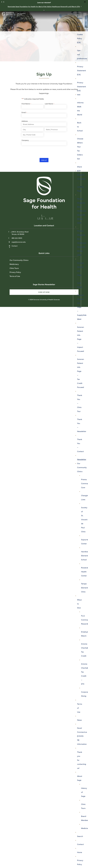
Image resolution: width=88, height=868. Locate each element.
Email (24, 112)
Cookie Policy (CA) (80, 38)
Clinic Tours (14, 268)
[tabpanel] (44, 36)
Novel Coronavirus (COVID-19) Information (82, 736)
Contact (80, 844)
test (79, 94)
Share (80, 167)
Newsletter (82, 459)
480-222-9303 (17, 238)
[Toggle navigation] (84, 14)
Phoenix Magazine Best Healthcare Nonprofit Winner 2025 (82, 211)
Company (25, 140)
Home (80, 852)
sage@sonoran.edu (19, 242)
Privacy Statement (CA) (82, 70)
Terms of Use (15, 276)
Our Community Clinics (82, 467)
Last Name (49, 104)
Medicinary (14, 264)
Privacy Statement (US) (82, 86)
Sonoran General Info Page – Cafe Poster (81, 275)
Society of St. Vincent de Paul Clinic (84, 519)
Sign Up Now (44, 292)
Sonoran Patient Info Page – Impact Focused (81, 339)
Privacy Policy (15, 272)
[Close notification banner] (44, 10)
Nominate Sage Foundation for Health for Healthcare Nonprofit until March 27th (44, 6)
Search (80, 836)
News (79, 720)
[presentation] (37, 152)
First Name (26, 104)
